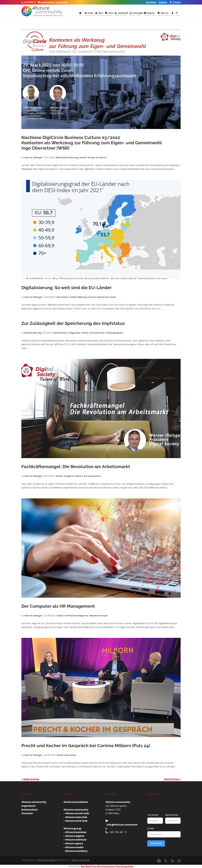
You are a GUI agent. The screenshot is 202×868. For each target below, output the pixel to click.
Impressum (28, 806)
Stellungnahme (114, 333)
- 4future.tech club (75, 817)
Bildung (82, 297)
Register (163, 3)
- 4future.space (73, 844)
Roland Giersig (33, 333)
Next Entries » (172, 779)
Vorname (153, 815)
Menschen (63, 297)
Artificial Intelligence (76, 616)
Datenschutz (61, 333)
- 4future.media (74, 847)
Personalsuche (93, 476)
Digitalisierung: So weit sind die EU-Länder (66, 288)
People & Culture (97, 158)
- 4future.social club (76, 813)
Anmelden (151, 3)
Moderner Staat (107, 297)
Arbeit (83, 158)
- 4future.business (75, 832)
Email (150, 829)
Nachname (172, 815)
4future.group (80, 860)
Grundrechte (97, 333)
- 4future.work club (75, 821)
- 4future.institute (75, 840)
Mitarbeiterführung (67, 158)
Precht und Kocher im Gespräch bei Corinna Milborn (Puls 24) (86, 746)
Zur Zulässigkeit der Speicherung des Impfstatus (73, 323)
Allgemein (75, 333)
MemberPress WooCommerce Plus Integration (107, 866)
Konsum (92, 297)
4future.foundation (76, 802)
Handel (93, 616)
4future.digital (48, 860)
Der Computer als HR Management (58, 606)
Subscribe (156, 843)
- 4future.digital (74, 836)
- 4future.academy (75, 851)
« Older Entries (30, 779)
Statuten (27, 813)
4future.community (34, 802)
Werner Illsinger (34, 158)
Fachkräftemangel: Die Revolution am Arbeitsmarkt (76, 467)
